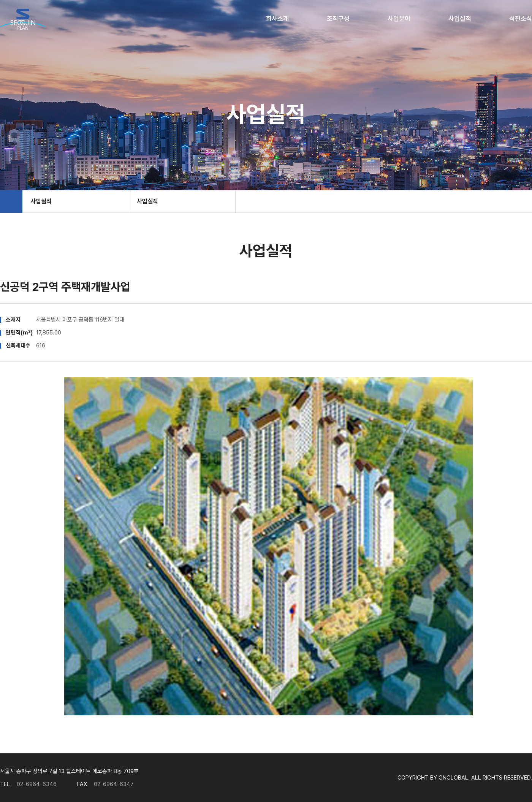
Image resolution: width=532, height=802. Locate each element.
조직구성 (338, 19)
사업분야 (399, 19)
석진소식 (521, 19)
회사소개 (277, 19)
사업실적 (460, 19)
